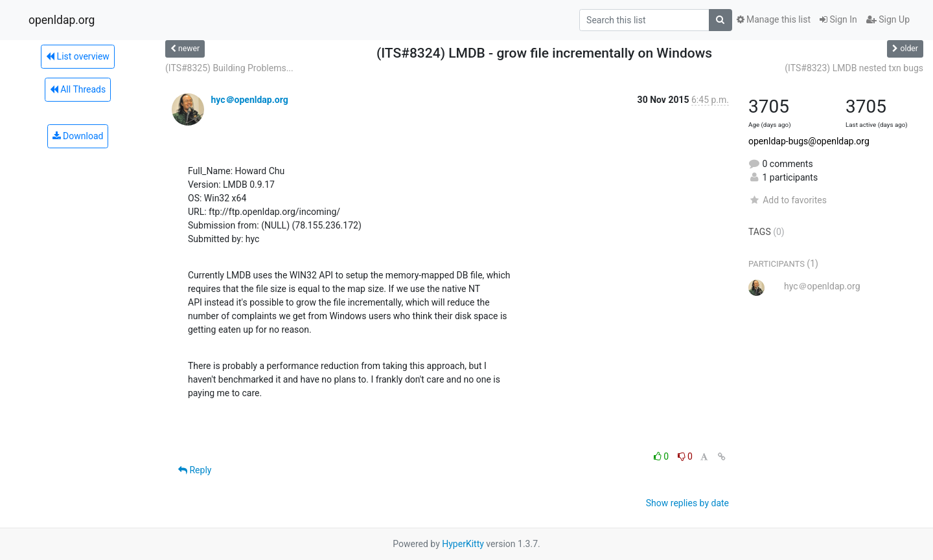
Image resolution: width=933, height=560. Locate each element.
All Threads (78, 89)
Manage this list (774, 19)
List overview (78, 56)
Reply (195, 470)
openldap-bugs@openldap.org (809, 141)
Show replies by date (687, 503)
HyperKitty (463, 544)
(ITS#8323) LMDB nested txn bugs (854, 68)
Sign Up (888, 19)
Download (78, 136)
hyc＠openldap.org (249, 100)
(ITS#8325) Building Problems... (229, 68)
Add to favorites (788, 200)
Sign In (838, 19)
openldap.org (62, 20)
